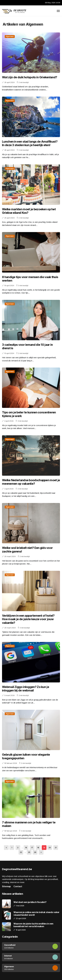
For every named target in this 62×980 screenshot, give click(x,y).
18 (38, 848)
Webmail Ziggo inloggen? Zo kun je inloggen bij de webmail (26, 689)
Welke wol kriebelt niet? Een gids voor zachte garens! (27, 550)
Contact (18, 886)
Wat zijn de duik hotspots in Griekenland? (30, 77)
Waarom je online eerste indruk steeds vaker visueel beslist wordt (36, 914)
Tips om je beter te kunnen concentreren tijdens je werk (29, 414)
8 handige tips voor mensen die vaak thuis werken (30, 279)
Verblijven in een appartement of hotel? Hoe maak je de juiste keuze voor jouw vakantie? (28, 619)
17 (32, 848)
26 (35, 852)
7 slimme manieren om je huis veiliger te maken (29, 824)
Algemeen (10, 36)
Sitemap (6, 886)
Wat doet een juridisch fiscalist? (30, 902)
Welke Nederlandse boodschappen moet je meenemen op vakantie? (31, 482)
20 (50, 848)
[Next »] (41, 852)
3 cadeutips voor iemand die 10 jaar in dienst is (27, 346)
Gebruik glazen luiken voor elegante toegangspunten (26, 756)
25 (29, 852)
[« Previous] (6, 848)
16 (26, 848)
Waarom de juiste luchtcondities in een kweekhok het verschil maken (33, 925)
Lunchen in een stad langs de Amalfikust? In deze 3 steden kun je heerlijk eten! (30, 143)
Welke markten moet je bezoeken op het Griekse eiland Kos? (29, 211)
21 (56, 848)
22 (21, 852)
